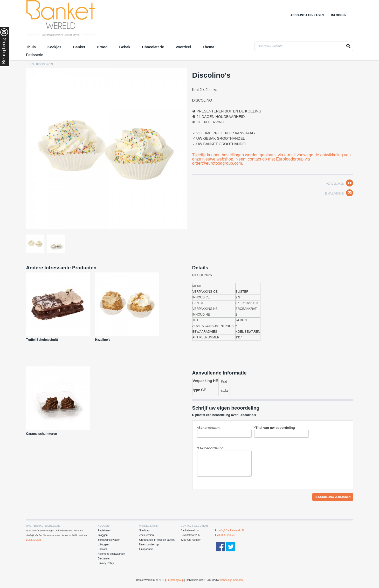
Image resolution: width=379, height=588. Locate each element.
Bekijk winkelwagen (109, 540)
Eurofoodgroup (175, 580)
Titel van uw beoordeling (275, 428)
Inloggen (339, 15)
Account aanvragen (307, 15)
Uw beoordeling (211, 448)
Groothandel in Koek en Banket (72, 19)
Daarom (102, 549)
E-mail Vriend (335, 194)
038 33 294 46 (227, 535)
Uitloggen (103, 544)
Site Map (144, 530)
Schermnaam (208, 428)
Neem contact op (149, 544)
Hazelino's (103, 340)
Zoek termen (147, 535)
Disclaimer (104, 559)
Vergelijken (335, 184)
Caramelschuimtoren (42, 434)
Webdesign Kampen (231, 580)
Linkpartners (146, 549)
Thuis (30, 64)
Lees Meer (34, 540)
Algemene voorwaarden (112, 554)
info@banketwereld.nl (232, 530)
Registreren (105, 530)
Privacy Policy (106, 563)
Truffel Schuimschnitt (42, 340)
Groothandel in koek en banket (157, 540)
